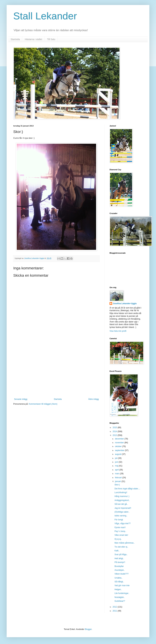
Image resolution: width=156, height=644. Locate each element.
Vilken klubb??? (122, 574)
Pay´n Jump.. (120, 531)
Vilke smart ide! (121, 535)
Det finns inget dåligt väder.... (127, 489)
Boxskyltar (119, 566)
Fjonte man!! (120, 527)
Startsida (15, 39)
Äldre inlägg (94, 399)
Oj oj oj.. (118, 539)
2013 (115, 435)
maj (117, 466)
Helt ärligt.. (119, 558)
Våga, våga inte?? (123, 523)
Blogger (88, 629)
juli (117, 458)
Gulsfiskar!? (120, 601)
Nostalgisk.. (120, 597)
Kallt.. (117, 551)
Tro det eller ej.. (121, 547)
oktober (119, 446)
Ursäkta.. (118, 578)
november (120, 443)
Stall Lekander (45, 16)
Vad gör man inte (122, 585)
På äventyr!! (120, 562)
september (120, 450)
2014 (115, 431)
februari (119, 478)
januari (118, 481)
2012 (115, 607)
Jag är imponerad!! (123, 508)
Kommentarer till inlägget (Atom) (43, 404)
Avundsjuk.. (120, 570)
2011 (115, 611)
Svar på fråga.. (121, 554)
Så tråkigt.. (119, 582)
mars (117, 474)
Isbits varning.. (121, 516)
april (117, 470)
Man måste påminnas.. (125, 543)
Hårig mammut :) (122, 496)
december (120, 439)
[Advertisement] (56, 373)
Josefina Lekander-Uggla (125, 304)
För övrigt (119, 520)
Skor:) (117, 485)
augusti (118, 454)
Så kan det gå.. (121, 504)
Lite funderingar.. (122, 593)
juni (117, 462)
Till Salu (51, 39)
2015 (115, 428)
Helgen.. (118, 589)
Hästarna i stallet (33, 39)
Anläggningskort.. (122, 500)
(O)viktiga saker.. (122, 512)
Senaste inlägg (21, 399)
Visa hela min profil (118, 331)
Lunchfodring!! (121, 492)
